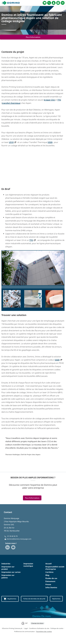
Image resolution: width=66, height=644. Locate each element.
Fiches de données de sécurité (35, 599)
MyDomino (8, 606)
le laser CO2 (50, 100)
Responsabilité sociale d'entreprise (55, 568)
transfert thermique (11, 103)
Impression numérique (28, 565)
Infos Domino (51, 588)
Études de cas (51, 578)
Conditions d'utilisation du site (39, 635)
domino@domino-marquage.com (19, 539)
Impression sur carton (11, 572)
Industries (6, 564)
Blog (47, 575)
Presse (48, 584)
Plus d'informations (33, 37)
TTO (59, 100)
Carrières (49, 572)
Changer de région (37, 630)
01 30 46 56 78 (12, 536)
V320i (50, 142)
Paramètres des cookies (44, 639)
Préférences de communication (24, 639)
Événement (50, 581)
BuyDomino (10, 599)
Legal (26, 635)
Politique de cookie (57, 635)
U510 (11, 142)
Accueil (48, 564)
